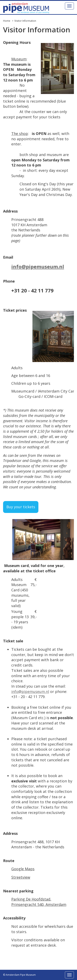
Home (7, 21)
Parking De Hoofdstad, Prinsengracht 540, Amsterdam (39, 902)
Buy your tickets (21, 507)
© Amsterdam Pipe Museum (19, 975)
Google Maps (23, 869)
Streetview (21, 877)
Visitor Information (25, 21)
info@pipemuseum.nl (38, 267)
